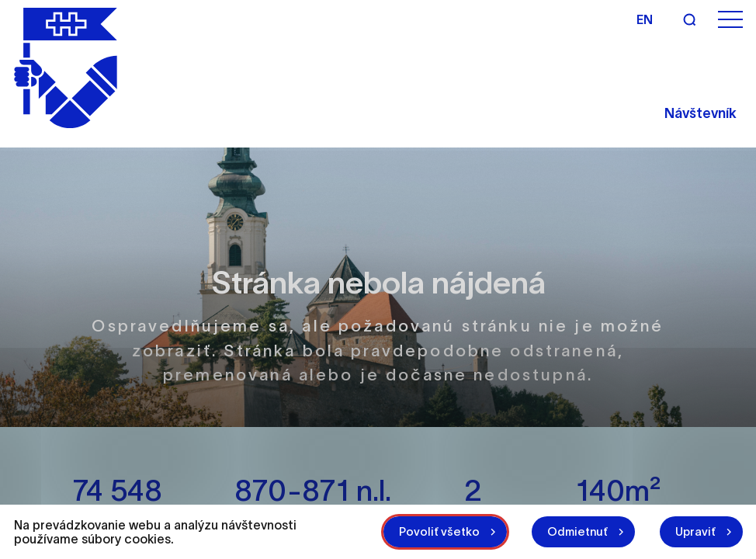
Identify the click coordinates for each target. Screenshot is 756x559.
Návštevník (701, 113)
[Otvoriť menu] (730, 20)
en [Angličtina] (645, 19)
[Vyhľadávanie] (689, 19)
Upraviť (695, 531)
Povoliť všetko (439, 531)
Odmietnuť (577, 531)
